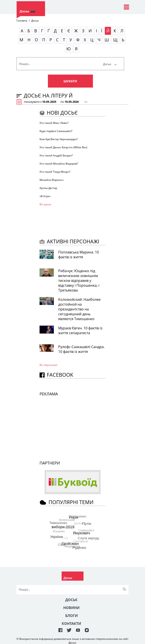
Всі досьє (45, 204)
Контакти (71, 624)
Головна (22, 21)
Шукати (70, 81)
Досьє (110, 64)
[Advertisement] (75, 222)
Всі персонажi (48, 365)
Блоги (72, 616)
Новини (71, 608)
